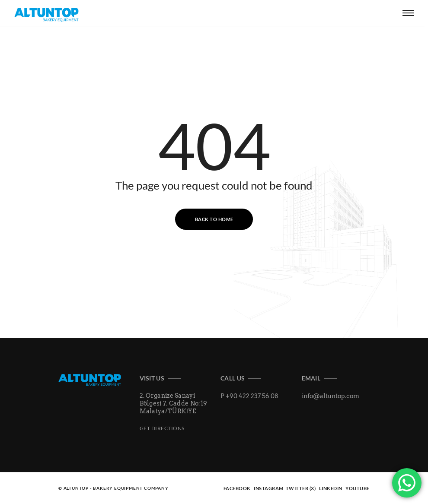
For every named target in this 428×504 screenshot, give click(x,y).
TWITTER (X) (301, 488)
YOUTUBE (358, 488)
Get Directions (162, 428)
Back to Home (214, 219)
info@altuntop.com (331, 396)
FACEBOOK (237, 488)
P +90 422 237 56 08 (249, 396)
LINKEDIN (331, 488)
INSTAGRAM (269, 488)
